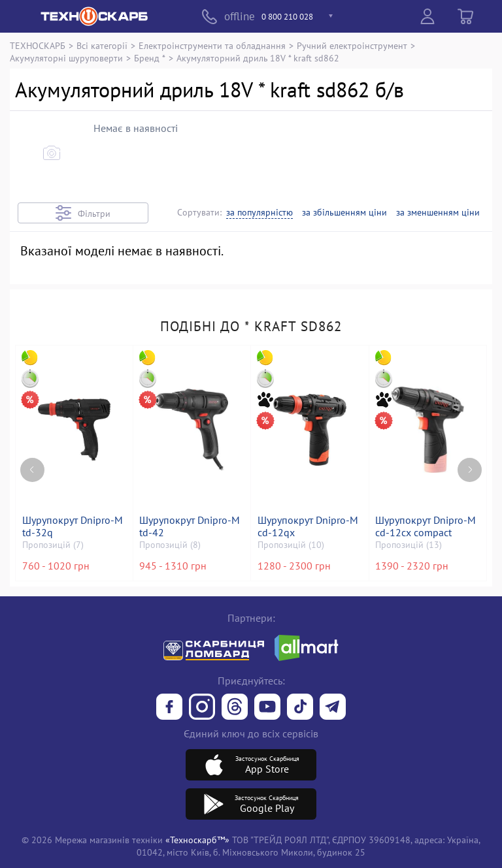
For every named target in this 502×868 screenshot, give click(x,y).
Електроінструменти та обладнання (212, 45)
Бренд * (150, 58)
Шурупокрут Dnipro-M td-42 (191, 526)
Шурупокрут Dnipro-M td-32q (73, 526)
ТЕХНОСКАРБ (38, 45)
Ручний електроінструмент (352, 45)
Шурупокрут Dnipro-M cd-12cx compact (427, 526)
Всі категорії (102, 45)
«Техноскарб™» (197, 840)
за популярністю (259, 213)
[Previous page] (32, 463)
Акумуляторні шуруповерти (66, 58)
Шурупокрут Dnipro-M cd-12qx (309, 526)
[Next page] (470, 463)
